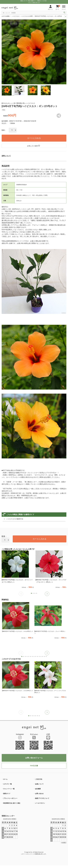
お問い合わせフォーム (34, 758)
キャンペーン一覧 (9, 789)
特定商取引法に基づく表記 (12, 803)
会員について (39, 784)
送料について (6, 156)
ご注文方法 (39, 779)
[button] (47, 594)
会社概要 (38, 789)
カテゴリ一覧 (7, 784)
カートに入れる (34, 138)
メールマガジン (40, 803)
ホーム (5, 779)
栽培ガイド (7, 794)
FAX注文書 (34, 766)
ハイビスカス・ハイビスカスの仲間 (22, 16)
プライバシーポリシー (10, 798)
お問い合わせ (39, 794)
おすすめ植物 (6, 16)
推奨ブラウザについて (42, 798)
